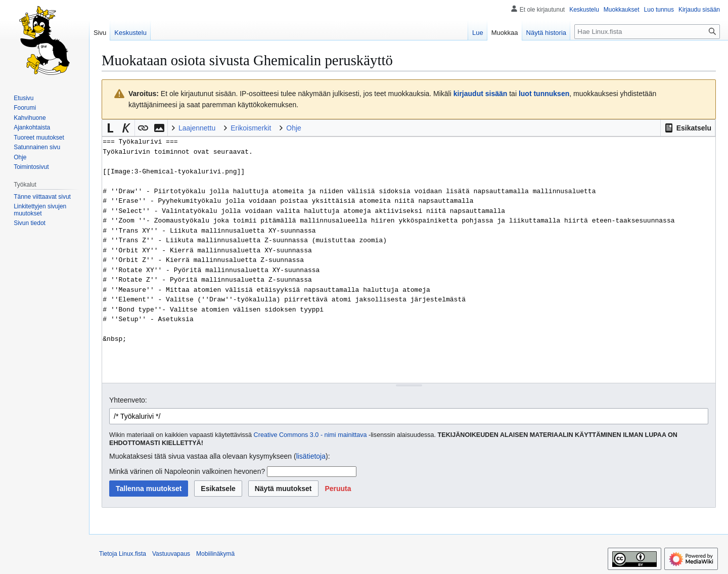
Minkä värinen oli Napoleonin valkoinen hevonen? (187, 471)
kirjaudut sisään (481, 94)
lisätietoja (311, 456)
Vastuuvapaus (171, 554)
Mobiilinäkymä (215, 554)
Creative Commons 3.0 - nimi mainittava (310, 435)
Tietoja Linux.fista (123, 554)
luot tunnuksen (544, 94)
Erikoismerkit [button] (251, 128)
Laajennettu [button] (197, 128)
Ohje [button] (294, 128)
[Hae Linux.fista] (647, 32)
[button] (688, 128)
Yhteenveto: (128, 400)
